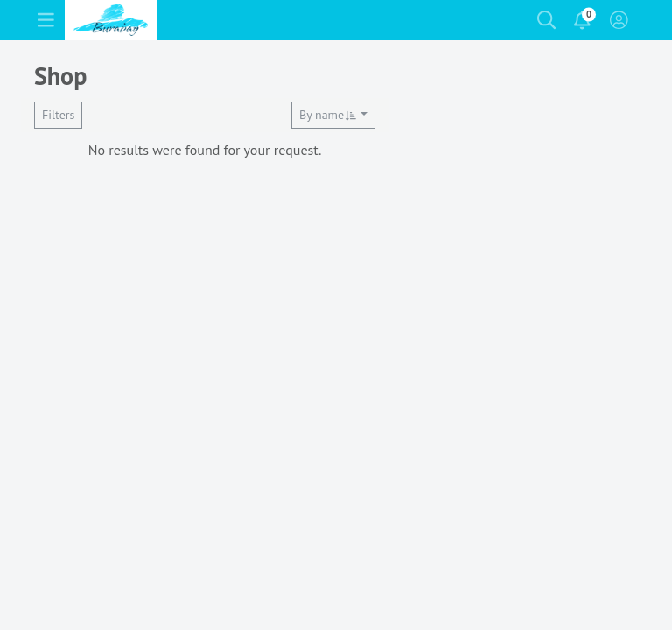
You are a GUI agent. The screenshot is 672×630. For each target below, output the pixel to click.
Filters (58, 115)
